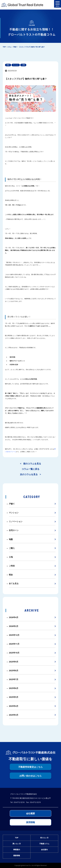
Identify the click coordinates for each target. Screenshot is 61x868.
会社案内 (44, 850)
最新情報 (17, 855)
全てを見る (14, 583)
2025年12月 (14, 635)
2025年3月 (14, 715)
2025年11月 (14, 644)
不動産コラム (44, 844)
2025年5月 (14, 697)
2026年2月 (14, 626)
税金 (11, 575)
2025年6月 (14, 688)
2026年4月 (14, 617)
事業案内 (17, 850)
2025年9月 (14, 662)
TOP (17, 838)
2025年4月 (14, 706)
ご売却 (12, 566)
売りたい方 (44, 838)
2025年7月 (14, 679)
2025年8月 (14, 670)
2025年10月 (14, 653)
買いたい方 (17, 844)
